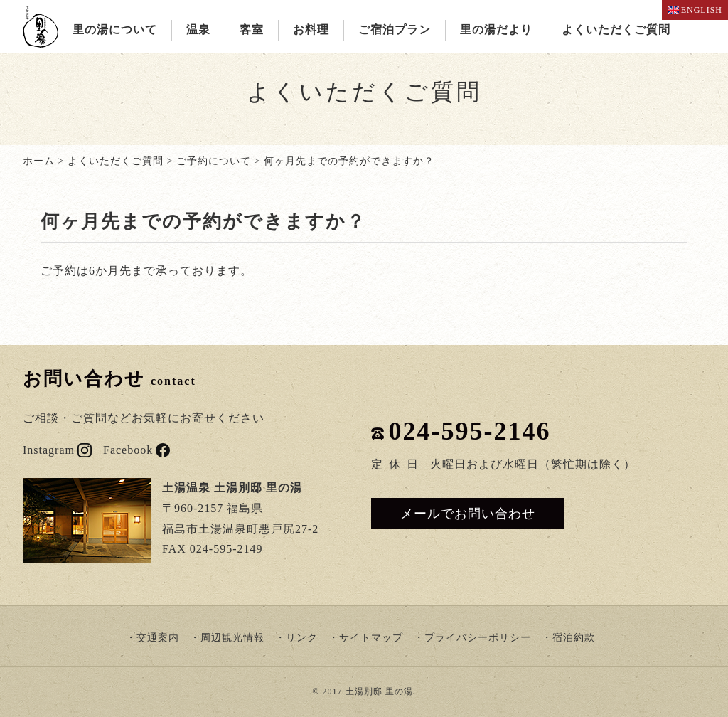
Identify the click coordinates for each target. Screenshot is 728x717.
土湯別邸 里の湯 (379, 691)
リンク (302, 638)
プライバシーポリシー (478, 638)
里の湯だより (496, 30)
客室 (252, 30)
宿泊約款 (574, 638)
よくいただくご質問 (616, 30)
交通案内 (158, 638)
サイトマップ (371, 638)
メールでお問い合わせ (468, 514)
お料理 (311, 30)
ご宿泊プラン (395, 30)
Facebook (136, 450)
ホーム (39, 161)
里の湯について (115, 30)
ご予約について (214, 161)
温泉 (198, 30)
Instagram (57, 450)
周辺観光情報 (232, 638)
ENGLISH (695, 10)
